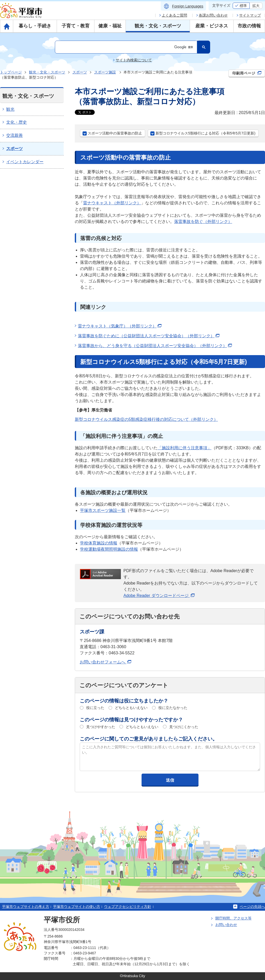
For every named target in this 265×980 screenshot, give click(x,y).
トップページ (11, 72)
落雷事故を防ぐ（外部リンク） (203, 222)
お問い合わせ (226, 925)
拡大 (256, 6)
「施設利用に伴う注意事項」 (185, 448)
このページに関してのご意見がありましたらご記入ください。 (149, 739)
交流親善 (14, 135)
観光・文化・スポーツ (158, 26)
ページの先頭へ (252, 907)
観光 (10, 109)
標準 (243, 6)
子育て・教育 (76, 26)
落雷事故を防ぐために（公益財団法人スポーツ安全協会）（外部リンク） (149, 336)
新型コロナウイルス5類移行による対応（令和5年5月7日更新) (205, 133)
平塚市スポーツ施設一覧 (103, 510)
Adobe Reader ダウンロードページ (159, 596)
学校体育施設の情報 (99, 543)
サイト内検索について (134, 60)
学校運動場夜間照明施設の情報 (109, 549)
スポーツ (80, 72)
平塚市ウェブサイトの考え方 (26, 907)
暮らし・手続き (35, 26)
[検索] (126, 47)
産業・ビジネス (212, 26)
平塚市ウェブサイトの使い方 (77, 907)
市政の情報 (249, 26)
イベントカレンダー (25, 162)
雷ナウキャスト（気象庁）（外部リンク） (120, 326)
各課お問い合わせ (213, 15)
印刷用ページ (247, 73)
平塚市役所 (62, 920)
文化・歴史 (17, 122)
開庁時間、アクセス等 (233, 918)
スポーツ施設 (105, 72)
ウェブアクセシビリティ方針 (128, 907)
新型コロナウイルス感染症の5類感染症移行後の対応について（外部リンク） (146, 419)
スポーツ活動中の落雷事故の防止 (115, 133)
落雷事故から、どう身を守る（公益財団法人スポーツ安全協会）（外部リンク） (155, 346)
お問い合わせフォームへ (105, 662)
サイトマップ (250, 15)
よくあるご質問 (174, 15)
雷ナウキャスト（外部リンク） (112, 203)
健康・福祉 (110, 26)
